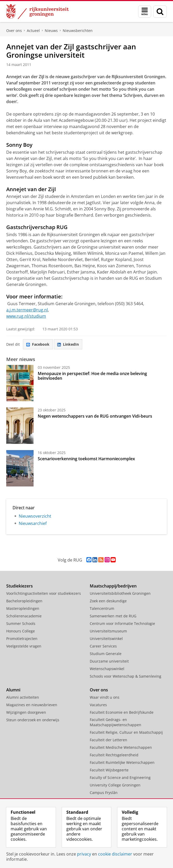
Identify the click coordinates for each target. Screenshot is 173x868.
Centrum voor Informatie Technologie (122, 623)
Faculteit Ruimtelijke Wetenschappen (122, 762)
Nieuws (51, 31)
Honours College (21, 631)
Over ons (14, 31)
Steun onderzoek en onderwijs (33, 720)
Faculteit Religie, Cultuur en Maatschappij (126, 732)
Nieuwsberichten (78, 31)
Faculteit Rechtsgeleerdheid (114, 755)
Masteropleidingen (23, 608)
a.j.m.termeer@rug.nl (27, 310)
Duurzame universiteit (109, 661)
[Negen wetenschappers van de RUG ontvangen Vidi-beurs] (20, 426)
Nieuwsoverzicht (35, 516)
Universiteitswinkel (106, 639)
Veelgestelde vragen (24, 646)
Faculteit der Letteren (108, 740)
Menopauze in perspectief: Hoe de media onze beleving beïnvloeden (92, 376)
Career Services (103, 646)
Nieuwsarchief (33, 523)
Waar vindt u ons (105, 697)
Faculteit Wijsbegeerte (109, 770)
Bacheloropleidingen (24, 601)
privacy (84, 854)
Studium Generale (106, 654)
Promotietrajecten (22, 639)
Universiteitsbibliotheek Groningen (120, 593)
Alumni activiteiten (23, 697)
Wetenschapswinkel (107, 669)
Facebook (38, 344)
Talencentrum (102, 608)
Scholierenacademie (24, 616)
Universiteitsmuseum (108, 631)
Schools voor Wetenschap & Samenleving (126, 676)
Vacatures (98, 705)
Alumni (13, 690)
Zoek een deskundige (108, 601)
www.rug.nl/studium (26, 316)
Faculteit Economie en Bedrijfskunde (122, 712)
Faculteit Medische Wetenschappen (121, 747)
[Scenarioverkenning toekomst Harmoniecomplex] (20, 468)
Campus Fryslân (104, 793)
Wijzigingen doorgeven (26, 712)
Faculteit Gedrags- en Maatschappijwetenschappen (116, 722)
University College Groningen (115, 785)
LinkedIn (68, 344)
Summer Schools (21, 623)
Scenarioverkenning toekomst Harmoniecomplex (86, 459)
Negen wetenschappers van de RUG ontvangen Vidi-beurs (95, 416)
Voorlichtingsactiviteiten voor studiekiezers (44, 593)
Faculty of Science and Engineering (120, 777)
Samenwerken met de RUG (113, 616)
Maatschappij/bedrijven (113, 586)
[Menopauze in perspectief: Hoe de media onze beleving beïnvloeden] (20, 383)
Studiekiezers (20, 586)
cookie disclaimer (115, 854)
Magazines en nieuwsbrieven (32, 705)
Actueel (33, 31)
